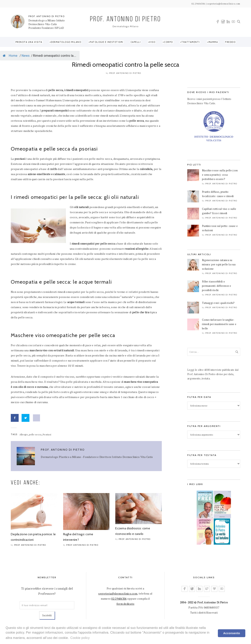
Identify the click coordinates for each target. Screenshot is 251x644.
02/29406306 (119, 599)
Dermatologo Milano (66, 42)
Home (10, 56)
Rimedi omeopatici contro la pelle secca (126, 64)
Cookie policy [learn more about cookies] (80, 638)
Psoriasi (47, 434)
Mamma (213, 42)
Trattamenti (191, 42)
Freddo (230, 42)
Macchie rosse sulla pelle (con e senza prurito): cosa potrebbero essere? (220, 175)
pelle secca (35, 434)
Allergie (24, 434)
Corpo (168, 42)
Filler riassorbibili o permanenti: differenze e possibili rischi (217, 286)
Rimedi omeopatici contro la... (55, 56)
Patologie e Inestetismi (107, 42)
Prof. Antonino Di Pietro (125, 73)
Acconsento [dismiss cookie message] (232, 633)
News (26, 56)
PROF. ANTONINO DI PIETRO (47, 16)
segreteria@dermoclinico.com (118, 593)
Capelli (136, 42)
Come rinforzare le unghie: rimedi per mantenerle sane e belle (219, 324)
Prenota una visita (29, 42)
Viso (152, 42)
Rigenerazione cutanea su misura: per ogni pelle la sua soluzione (219, 264)
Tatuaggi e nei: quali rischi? (218, 303)
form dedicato (125, 604)
